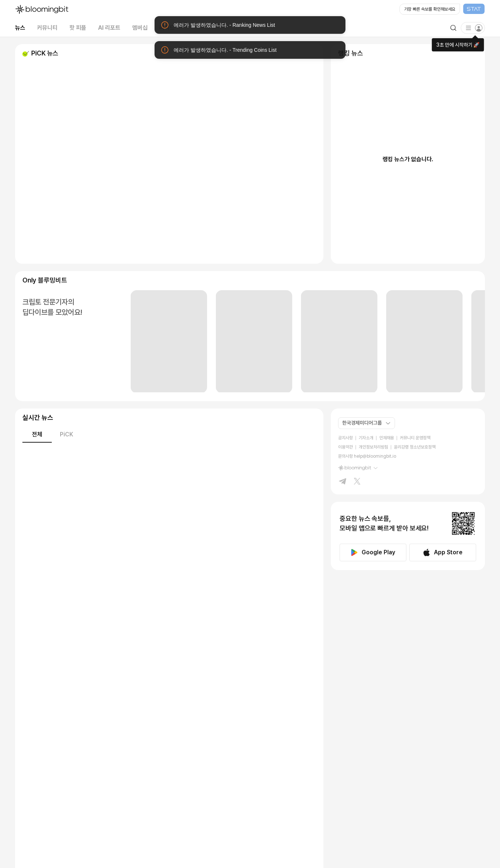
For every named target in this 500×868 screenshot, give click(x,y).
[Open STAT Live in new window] (442, 10)
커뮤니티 (47, 28)
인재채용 (387, 438)
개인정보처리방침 (373, 447)
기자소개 (366, 438)
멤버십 (140, 28)
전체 (37, 434)
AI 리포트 (109, 28)
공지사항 (345, 438)
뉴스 (20, 28)
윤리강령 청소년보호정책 (415, 447)
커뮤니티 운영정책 (415, 438)
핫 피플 (78, 28)
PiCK (66, 434)
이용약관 (345, 447)
